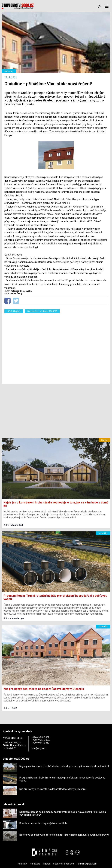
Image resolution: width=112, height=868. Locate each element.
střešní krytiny (14, 311)
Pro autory (35, 864)
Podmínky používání (87, 864)
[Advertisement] (56, 348)
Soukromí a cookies (63, 864)
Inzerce (47, 864)
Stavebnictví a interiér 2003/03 (42, 311)
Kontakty (22, 864)
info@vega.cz (39, 748)
